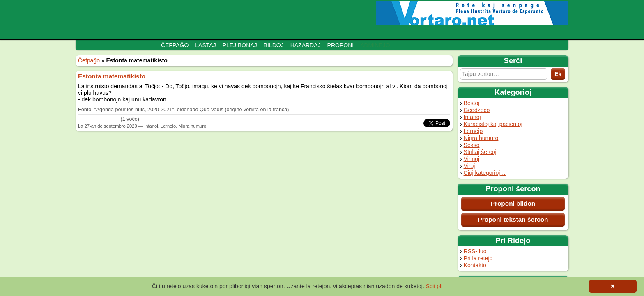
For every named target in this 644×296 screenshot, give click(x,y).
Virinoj (472, 159)
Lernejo (473, 131)
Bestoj (472, 103)
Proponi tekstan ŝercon (513, 219)
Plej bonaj (240, 45)
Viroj (469, 166)
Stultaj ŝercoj (480, 152)
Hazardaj (306, 45)
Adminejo (375, 45)
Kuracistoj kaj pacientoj (493, 124)
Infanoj (472, 117)
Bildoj (274, 45)
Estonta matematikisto (112, 76)
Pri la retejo (478, 258)
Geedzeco (477, 110)
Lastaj (205, 45)
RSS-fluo (475, 251)
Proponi (341, 45)
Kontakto (475, 265)
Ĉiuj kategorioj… (485, 173)
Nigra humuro (481, 138)
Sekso (472, 145)
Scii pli (434, 286)
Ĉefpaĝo (175, 45)
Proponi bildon (513, 203)
